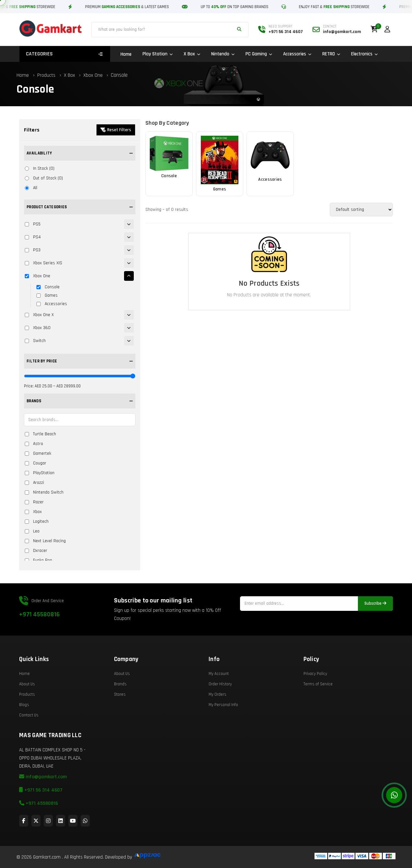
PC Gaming (259, 54)
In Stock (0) (39, 168)
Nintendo (223, 54)
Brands (120, 701)
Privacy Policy (315, 691)
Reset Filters (116, 130)
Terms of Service (318, 701)
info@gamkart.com (43, 794)
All (31, 188)
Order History (220, 701)
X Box (192, 54)
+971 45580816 (39, 632)
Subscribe (375, 621)
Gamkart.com (47, 857)
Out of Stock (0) (43, 178)
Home (126, 54)
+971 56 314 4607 (41, 807)
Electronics (364, 54)
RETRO (331, 54)
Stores (120, 712)
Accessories (297, 54)
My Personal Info (223, 722)
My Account (219, 691)
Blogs (24, 722)
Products (46, 75)
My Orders (217, 712)
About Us (27, 701)
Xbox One (94, 75)
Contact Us (29, 732)
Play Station (158, 54)
